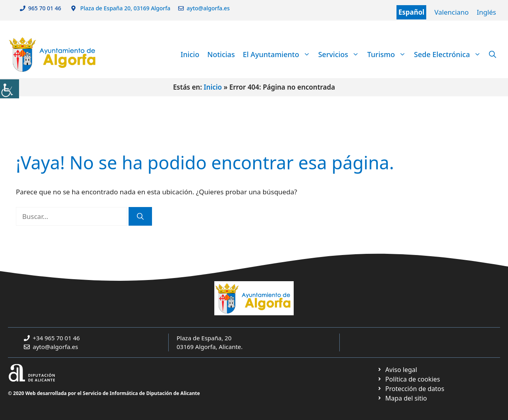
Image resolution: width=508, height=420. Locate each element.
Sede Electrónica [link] (449, 54)
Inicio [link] (190, 54)
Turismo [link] (389, 54)
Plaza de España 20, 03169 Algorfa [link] (125, 8)
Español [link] (412, 12)
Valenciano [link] (451, 12)
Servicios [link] (341, 54)
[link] (10, 89)
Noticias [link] (221, 54)
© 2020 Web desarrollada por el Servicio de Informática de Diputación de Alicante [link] (104, 393)
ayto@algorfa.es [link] (210, 8)
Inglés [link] (486, 12)
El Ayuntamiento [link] (279, 54)
